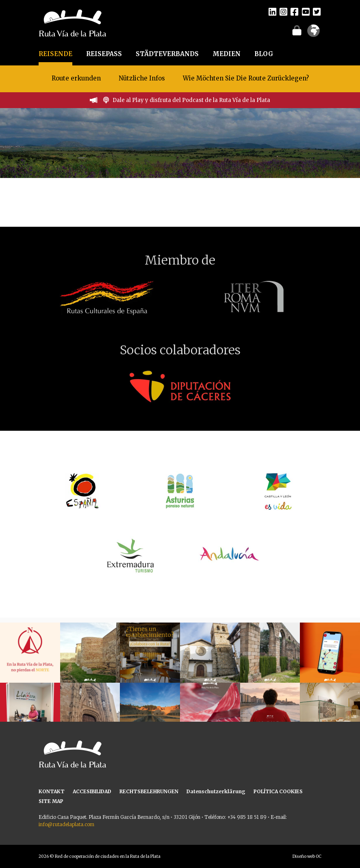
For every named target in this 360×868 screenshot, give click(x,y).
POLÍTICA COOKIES (278, 791)
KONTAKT (52, 791)
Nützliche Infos (142, 78)
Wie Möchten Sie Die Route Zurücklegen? (246, 78)
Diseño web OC (307, 856)
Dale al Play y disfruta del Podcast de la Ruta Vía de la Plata (191, 100)
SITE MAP (51, 801)
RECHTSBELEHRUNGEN (149, 791)
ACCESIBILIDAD (92, 791)
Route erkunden (76, 78)
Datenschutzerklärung (216, 791)
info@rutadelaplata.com (66, 824)
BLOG (264, 54)
